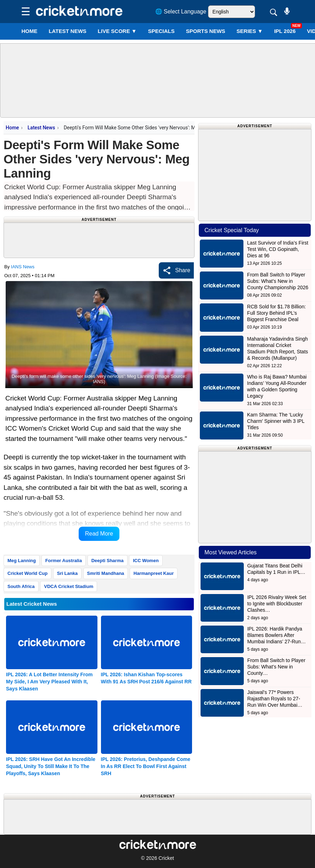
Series (250, 31)
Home (29, 31)
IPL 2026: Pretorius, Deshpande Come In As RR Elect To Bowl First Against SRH (146, 766)
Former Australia (64, 561)
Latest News (41, 128)
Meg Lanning (22, 561)
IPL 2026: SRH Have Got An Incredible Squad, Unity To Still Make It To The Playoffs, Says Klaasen (51, 766)
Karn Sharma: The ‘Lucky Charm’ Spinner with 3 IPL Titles (276, 421)
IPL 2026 (285, 31)
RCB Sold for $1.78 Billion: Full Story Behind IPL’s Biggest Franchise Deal (276, 313)
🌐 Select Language (181, 12)
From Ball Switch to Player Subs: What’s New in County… (276, 667)
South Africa (21, 586)
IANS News (23, 267)
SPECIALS (161, 31)
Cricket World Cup (27, 573)
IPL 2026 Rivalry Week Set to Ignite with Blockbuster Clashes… (277, 604)
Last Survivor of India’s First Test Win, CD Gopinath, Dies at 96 (277, 249)
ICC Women (146, 561)
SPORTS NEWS (206, 31)
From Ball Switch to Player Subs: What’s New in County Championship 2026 (278, 281)
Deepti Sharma (108, 561)
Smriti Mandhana (106, 573)
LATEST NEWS (67, 31)
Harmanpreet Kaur (154, 573)
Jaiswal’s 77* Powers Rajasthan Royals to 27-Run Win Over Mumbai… (275, 699)
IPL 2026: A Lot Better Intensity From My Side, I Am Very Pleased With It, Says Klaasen (49, 682)
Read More (99, 534)
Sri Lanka (67, 573)
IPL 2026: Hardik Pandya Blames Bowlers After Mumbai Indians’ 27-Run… (277, 635)
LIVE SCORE (117, 31)
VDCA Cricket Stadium (69, 586)
